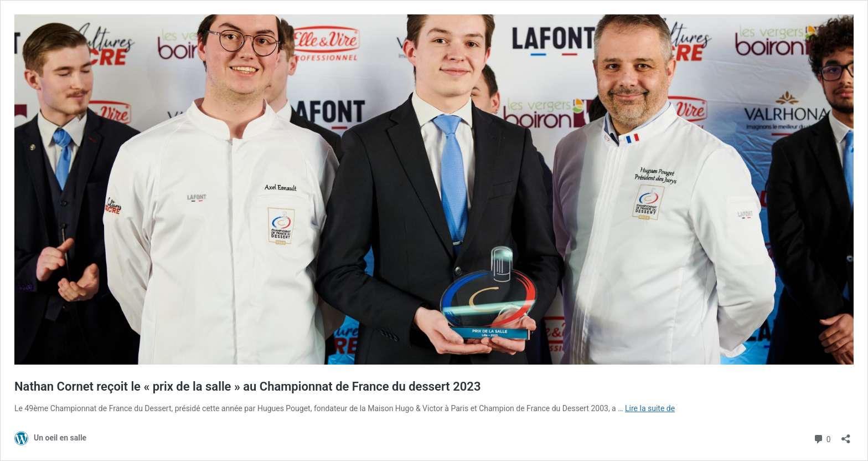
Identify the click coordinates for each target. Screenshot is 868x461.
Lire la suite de (650, 408)
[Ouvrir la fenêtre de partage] (846, 435)
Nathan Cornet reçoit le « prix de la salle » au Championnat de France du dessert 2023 (248, 386)
